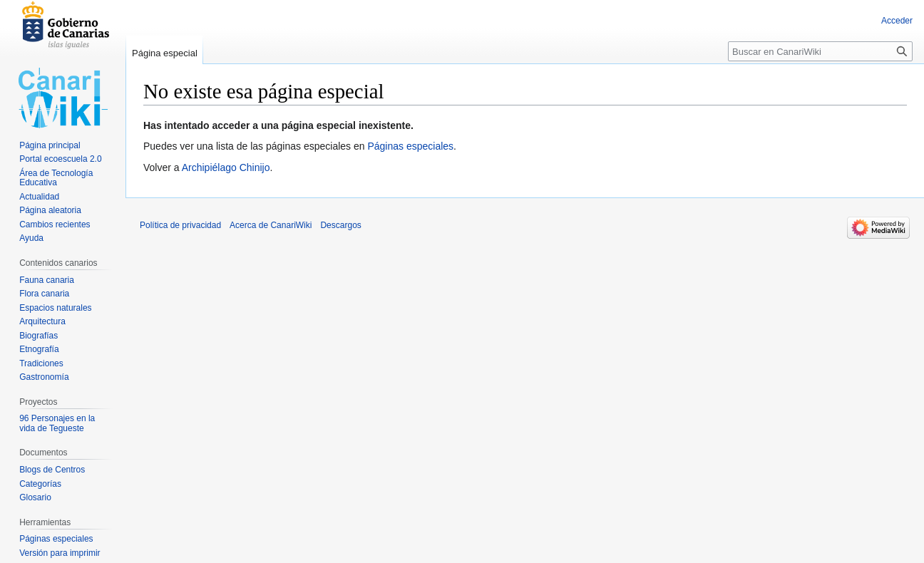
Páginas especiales (410, 146)
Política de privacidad (180, 225)
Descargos (340, 225)
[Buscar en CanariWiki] (820, 51)
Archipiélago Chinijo (226, 167)
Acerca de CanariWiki (271, 225)
